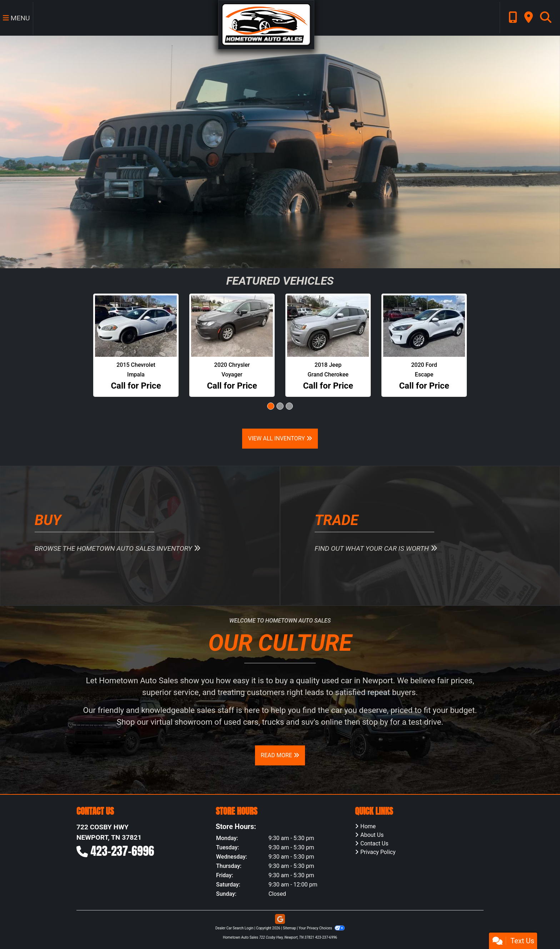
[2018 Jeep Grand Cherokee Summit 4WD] (328, 326)
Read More (280, 755)
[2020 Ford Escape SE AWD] (424, 326)
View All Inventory (280, 438)
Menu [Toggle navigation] (16, 18)
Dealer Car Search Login (234, 928)
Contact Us (374, 843)
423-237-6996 (122, 851)
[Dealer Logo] (266, 24)
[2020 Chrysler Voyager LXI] (232, 326)
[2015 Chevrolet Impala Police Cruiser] (136, 326)
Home (368, 826)
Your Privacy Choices (322, 928)
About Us (372, 835)
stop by (375, 722)
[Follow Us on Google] (280, 919)
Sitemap (289, 928)
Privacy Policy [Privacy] (378, 852)
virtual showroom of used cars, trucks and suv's (235, 722)
